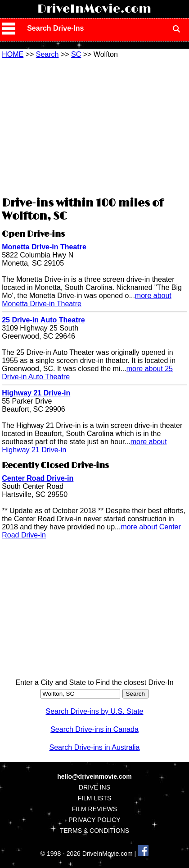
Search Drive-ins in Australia (95, 747)
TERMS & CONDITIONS (94, 831)
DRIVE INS (94, 787)
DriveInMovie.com (94, 9)
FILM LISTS (95, 798)
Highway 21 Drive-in (36, 393)
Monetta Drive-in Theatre (44, 247)
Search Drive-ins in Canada (94, 729)
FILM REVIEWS (94, 809)
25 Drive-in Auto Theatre (43, 320)
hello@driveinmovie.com (94, 776)
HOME (13, 54)
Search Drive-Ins (55, 28)
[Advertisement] (94, 126)
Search (47, 54)
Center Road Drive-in (38, 478)
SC (76, 54)
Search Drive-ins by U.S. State (95, 711)
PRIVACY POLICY (94, 820)
